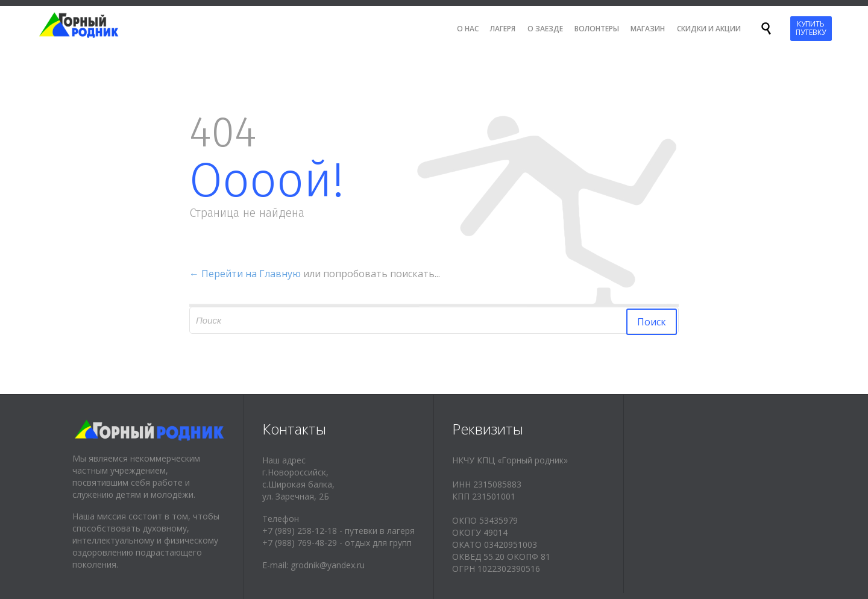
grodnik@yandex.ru (328, 565)
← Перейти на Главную (245, 274)
